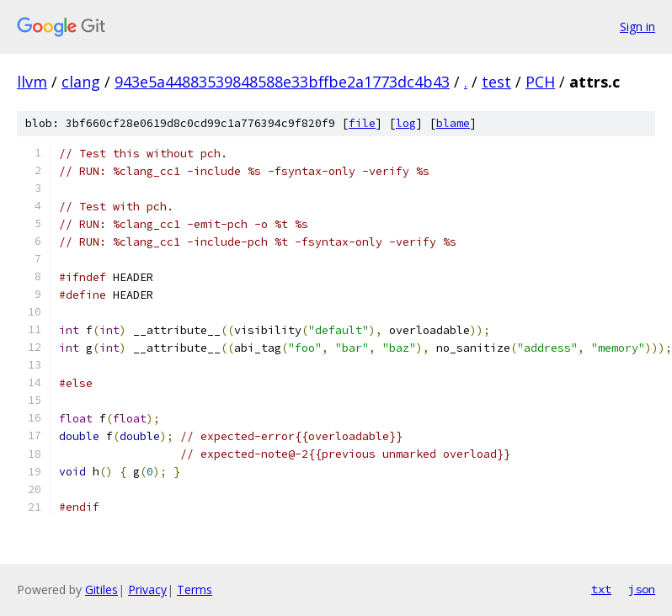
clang (81, 82)
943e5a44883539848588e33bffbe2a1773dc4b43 (282, 82)
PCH (540, 82)
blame (453, 123)
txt (601, 589)
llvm (32, 82)
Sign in (637, 27)
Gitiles (101, 589)
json (642, 589)
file (362, 123)
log (406, 123)
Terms (195, 589)
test (496, 82)
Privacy (147, 589)
